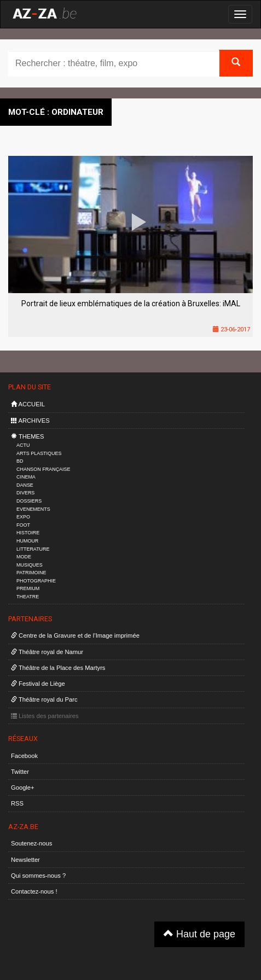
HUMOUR (27, 541)
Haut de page (199, 934)
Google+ (23, 787)
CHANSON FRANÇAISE (43, 469)
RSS (17, 803)
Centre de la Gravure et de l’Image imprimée (75, 635)
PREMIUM (28, 588)
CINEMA (26, 477)
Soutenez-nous (31, 843)
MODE (24, 557)
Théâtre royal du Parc (44, 699)
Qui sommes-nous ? (38, 876)
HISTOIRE (28, 533)
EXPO (23, 517)
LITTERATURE (33, 549)
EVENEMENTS (33, 509)
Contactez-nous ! (34, 891)
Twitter (20, 772)
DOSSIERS (29, 501)
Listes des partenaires (45, 716)
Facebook (24, 756)
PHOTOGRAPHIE (36, 581)
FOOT (23, 525)
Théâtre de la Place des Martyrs (58, 668)
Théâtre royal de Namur (47, 652)
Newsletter (25, 860)
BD (20, 461)
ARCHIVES (30, 421)
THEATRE (28, 597)
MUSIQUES (30, 565)
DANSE (25, 485)
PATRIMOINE (31, 573)
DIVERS (25, 493)
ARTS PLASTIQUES (39, 453)
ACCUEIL (28, 404)
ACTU (23, 445)
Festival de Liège (38, 684)
